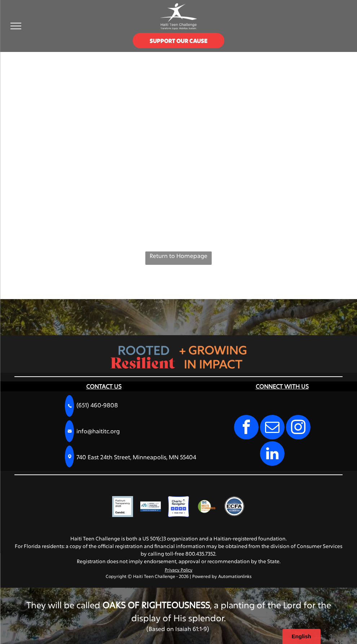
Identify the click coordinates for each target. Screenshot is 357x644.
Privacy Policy (179, 570)
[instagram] (298, 428)
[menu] (16, 26)
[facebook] (246, 428)
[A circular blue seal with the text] (234, 507)
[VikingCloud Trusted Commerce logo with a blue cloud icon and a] (151, 507)
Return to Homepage (178, 256)
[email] (272, 428)
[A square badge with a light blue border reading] (123, 507)
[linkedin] (272, 454)
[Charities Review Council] (207, 507)
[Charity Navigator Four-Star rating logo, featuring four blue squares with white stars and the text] (178, 507)
